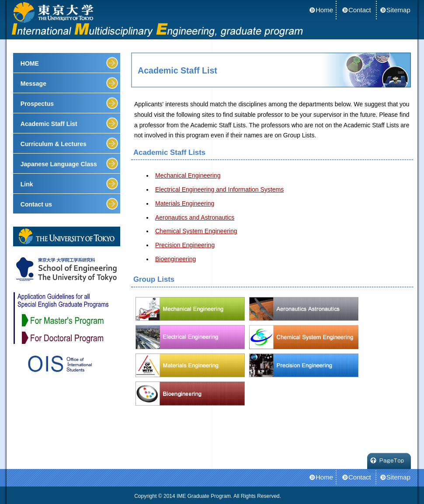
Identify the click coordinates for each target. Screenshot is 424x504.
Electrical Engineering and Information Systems (219, 189)
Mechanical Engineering (188, 175)
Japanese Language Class (59, 164)
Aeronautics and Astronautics (195, 217)
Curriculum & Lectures (54, 144)
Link (27, 184)
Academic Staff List (49, 124)
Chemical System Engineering (196, 231)
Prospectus (37, 104)
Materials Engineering (185, 203)
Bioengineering (176, 259)
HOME (30, 63)
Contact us (36, 204)
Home (324, 10)
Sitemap (398, 10)
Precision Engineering (185, 245)
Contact (360, 10)
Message (33, 84)
